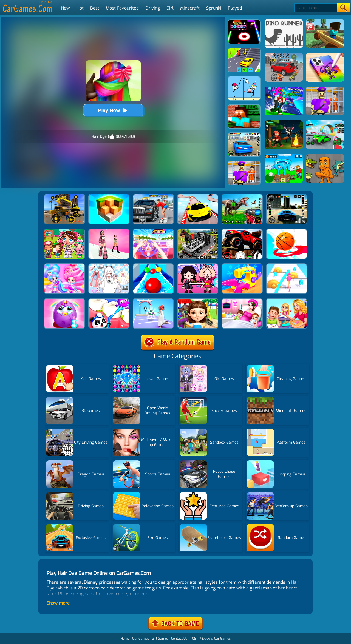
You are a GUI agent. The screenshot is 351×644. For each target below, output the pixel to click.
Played (235, 8)
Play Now (113, 110)
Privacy (204, 639)
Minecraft (190, 8)
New (65, 8)
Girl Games (160, 639)
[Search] (315, 8)
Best (95, 8)
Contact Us (179, 639)
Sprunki (214, 8)
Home (125, 639)
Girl (170, 8)
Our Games (141, 639)
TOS (193, 639)
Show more (58, 603)
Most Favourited (122, 8)
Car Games (222, 639)
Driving (153, 8)
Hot (80, 8)
